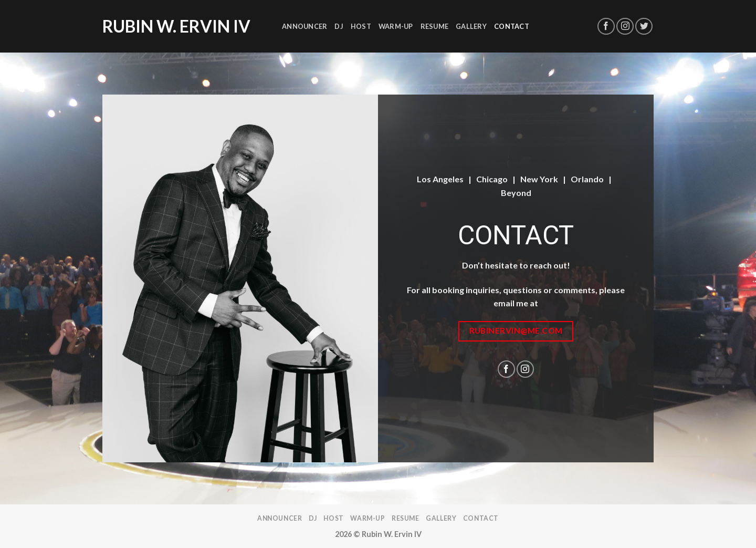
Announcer (304, 26)
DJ (339, 26)
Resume (435, 26)
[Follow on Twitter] (644, 27)
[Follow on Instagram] (625, 27)
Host (361, 26)
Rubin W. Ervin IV (176, 26)
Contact (512, 26)
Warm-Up (396, 26)
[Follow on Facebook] (606, 27)
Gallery (471, 26)
